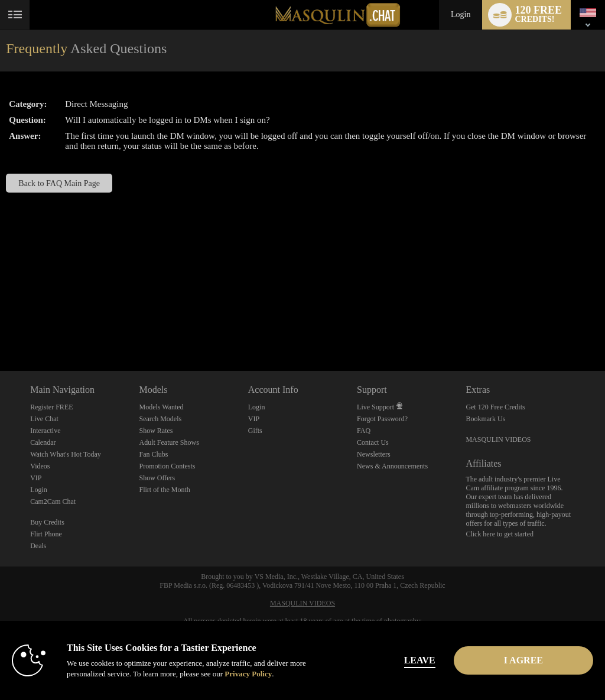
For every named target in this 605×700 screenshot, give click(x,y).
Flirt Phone (46, 534)
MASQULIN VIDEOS (498, 439)
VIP (36, 478)
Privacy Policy (248, 674)
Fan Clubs (153, 454)
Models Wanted (161, 407)
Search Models (160, 419)
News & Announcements (392, 466)
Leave (420, 660)
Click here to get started (500, 534)
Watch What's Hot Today (66, 454)
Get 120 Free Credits (495, 407)
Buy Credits (47, 522)
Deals (38, 546)
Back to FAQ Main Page (59, 183)
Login (461, 14)
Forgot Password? (382, 419)
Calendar (43, 442)
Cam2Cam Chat (53, 502)
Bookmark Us (485, 419)
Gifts (255, 431)
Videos (40, 466)
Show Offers (157, 478)
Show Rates (156, 431)
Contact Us (373, 442)
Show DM (0, 327)
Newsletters (374, 454)
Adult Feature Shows (169, 442)
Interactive (45, 431)
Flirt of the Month (164, 490)
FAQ (364, 431)
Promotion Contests (167, 466)
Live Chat (44, 419)
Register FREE (51, 407)
